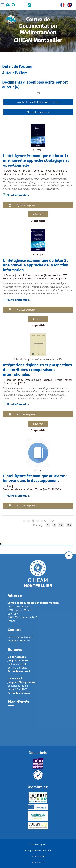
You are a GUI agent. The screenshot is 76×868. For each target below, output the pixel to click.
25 (48, 525)
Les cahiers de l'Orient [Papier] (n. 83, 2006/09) (35, 489)
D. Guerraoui (25, 380)
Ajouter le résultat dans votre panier (38, 102)
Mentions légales (38, 844)
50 (54, 525)
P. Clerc (27, 171)
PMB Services (38, 856)
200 (69, 525)
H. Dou (7, 171)
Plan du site (38, 863)
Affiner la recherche (38, 112)
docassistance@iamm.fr (21, 637)
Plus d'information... (19, 195)
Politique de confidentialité (38, 850)
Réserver (38, 214)
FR (61, 4)
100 (61, 525)
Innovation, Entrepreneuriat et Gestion (36, 174)
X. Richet (44, 380)
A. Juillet (17, 171)
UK (69, 4)
